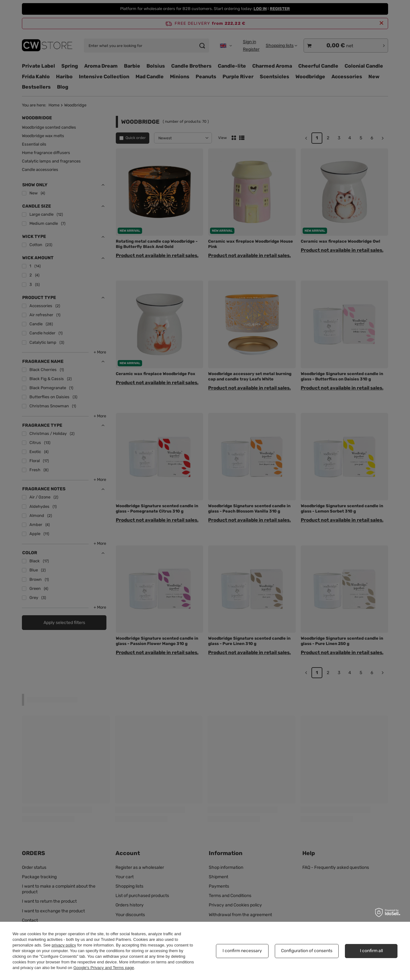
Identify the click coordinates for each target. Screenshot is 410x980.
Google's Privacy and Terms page (104, 968)
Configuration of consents (307, 951)
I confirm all (371, 951)
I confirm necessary (242, 951)
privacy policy (64, 945)
